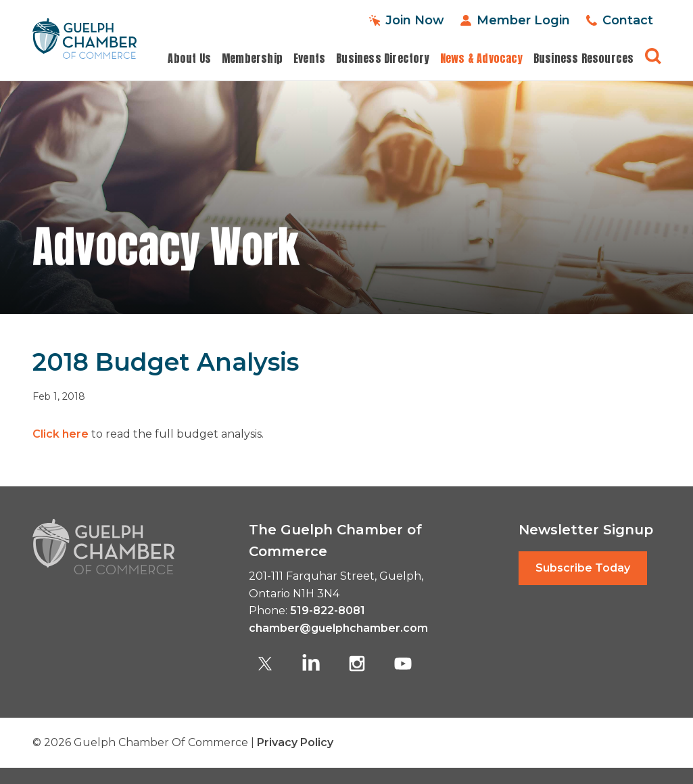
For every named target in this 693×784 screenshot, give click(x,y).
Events (309, 58)
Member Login (523, 20)
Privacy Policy (295, 742)
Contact (628, 20)
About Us (189, 58)
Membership (252, 58)
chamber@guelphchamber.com (338, 628)
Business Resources (584, 58)
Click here (61, 434)
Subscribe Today (583, 568)
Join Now (415, 20)
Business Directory (383, 58)
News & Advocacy (481, 58)
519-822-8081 (328, 610)
